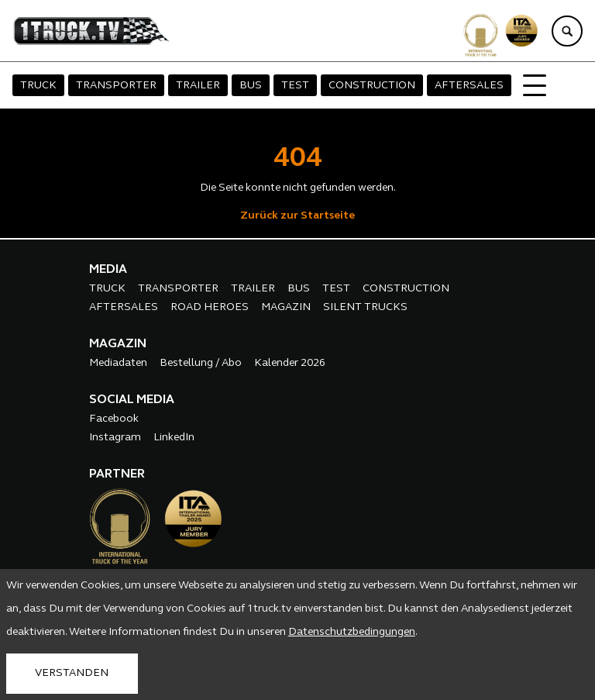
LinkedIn (174, 438)
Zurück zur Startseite (297, 216)
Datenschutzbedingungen (352, 632)
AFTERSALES (469, 86)
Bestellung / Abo (201, 363)
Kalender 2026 (290, 363)
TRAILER (198, 86)
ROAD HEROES (210, 307)
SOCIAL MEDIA (132, 400)
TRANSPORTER (116, 86)
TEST (295, 86)
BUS (251, 86)
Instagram (115, 438)
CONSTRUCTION (372, 86)
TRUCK (38, 86)
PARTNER (117, 474)
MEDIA (108, 270)
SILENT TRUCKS (365, 307)
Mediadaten (118, 363)
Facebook (114, 419)
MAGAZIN (286, 307)
